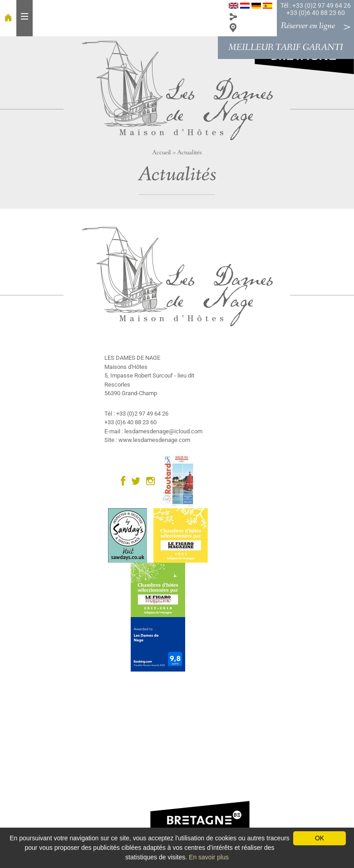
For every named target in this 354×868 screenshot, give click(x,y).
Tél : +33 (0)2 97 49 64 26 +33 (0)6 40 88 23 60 (316, 9)
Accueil (162, 152)
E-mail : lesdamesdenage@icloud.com (153, 431)
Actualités (189, 152)
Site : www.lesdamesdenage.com (147, 440)
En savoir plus (209, 857)
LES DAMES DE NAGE (132, 358)
